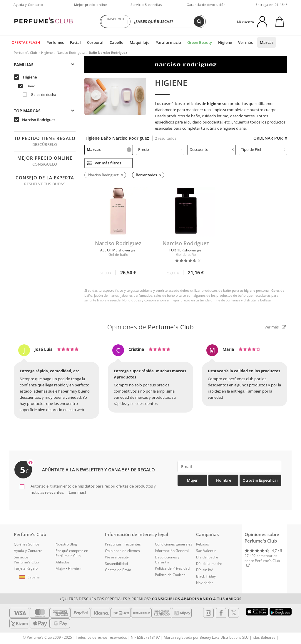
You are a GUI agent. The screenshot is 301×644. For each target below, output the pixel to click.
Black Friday (206, 576)
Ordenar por (270, 138)
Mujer (192, 480)
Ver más (245, 42)
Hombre (224, 480)
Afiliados (63, 562)
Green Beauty (200, 42)
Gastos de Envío (118, 570)
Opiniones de (151, 327)
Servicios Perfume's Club (26, 560)
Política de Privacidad (172, 568)
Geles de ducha (39, 95)
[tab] (45, 64)
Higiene (225, 42)
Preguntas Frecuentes (123, 544)
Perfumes (55, 42)
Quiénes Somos (27, 544)
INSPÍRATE (116, 21)
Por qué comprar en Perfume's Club (72, 553)
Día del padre (207, 557)
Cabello (117, 42)
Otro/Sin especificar (260, 480)
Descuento (212, 149)
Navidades (205, 583)
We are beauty (117, 557)
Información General (172, 551)
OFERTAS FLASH (26, 42)
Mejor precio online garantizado (91, 8)
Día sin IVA (205, 570)
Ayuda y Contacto (28, 5)
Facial (75, 42)
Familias (44, 65)
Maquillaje (139, 42)
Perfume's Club (25, 52)
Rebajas (203, 544)
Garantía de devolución (206, 5)
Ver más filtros (104, 163)
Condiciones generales (174, 544)
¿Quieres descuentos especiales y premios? (151, 599)
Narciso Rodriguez (71, 52)
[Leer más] (76, 492)
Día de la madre (209, 564)
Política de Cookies (170, 575)
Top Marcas (44, 111)
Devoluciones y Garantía (167, 560)
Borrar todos (146, 175)
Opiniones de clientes (122, 551)
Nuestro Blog (66, 544)
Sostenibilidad (116, 564)
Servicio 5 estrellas (146, 5)
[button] (30, 577)
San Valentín (206, 551)
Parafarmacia (168, 42)
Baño (27, 86)
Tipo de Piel (263, 149)
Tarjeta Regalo (26, 568)
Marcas (267, 42)
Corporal (95, 42)
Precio (160, 149)
